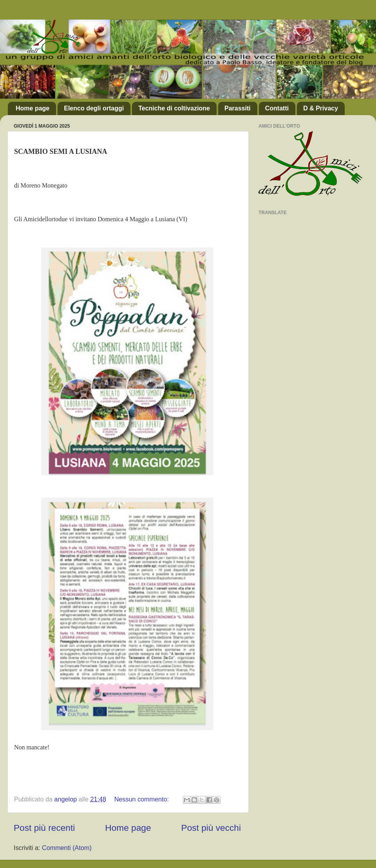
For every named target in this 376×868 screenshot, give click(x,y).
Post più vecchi (211, 828)
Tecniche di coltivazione (174, 108)
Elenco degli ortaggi (94, 108)
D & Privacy (321, 108)
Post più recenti (44, 828)
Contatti (277, 108)
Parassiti (238, 108)
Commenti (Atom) (67, 848)
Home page (33, 108)
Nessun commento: (143, 799)
